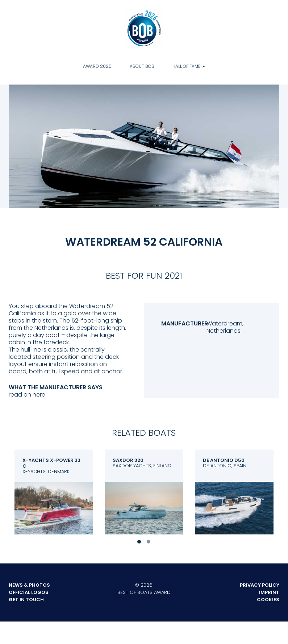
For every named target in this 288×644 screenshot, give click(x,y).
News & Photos (29, 585)
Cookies (268, 600)
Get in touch (26, 600)
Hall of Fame (186, 66)
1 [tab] (139, 542)
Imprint (269, 592)
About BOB (142, 66)
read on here (27, 395)
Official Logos (29, 592)
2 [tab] (149, 542)
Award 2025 (97, 66)
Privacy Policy (260, 585)
